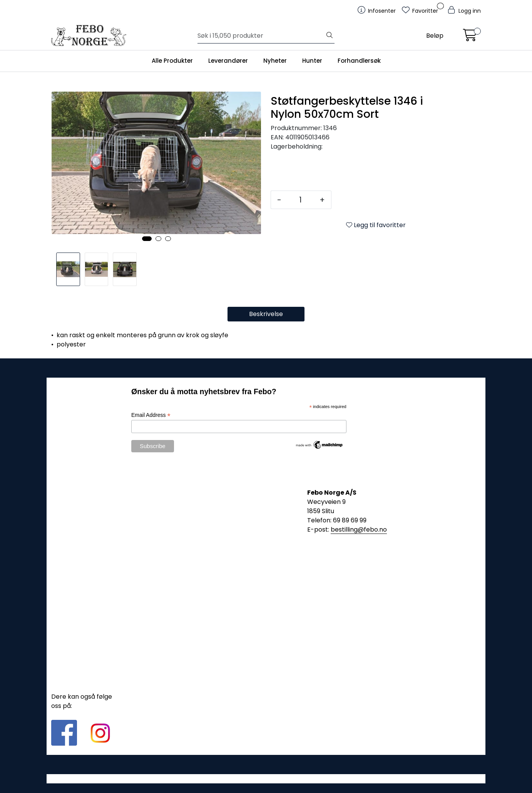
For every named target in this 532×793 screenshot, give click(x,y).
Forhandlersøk (359, 61)
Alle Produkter (172, 61)
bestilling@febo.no (359, 530)
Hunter (312, 61)
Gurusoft (266, 779)
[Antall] (300, 200)
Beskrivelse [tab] (266, 314)
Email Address (151, 415)
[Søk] (261, 36)
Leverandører (228, 61)
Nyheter (275, 61)
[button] (147, 239)
